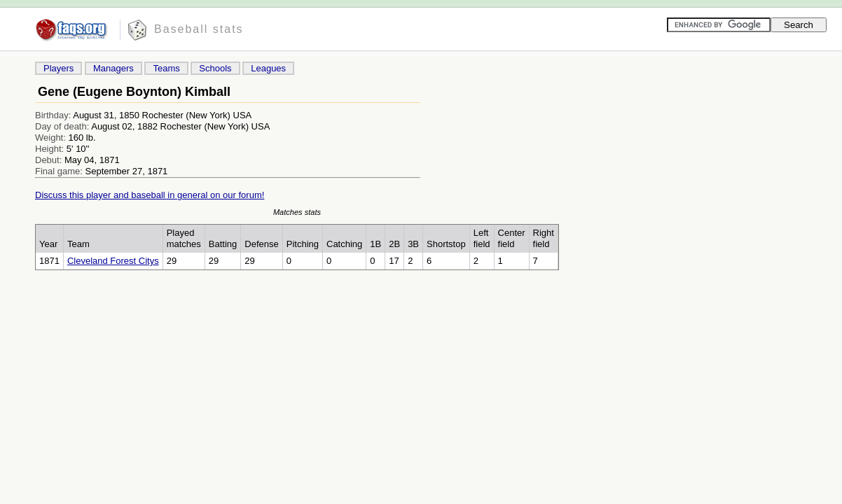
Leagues (268, 68)
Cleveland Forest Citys (113, 261)
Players (58, 68)
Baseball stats (199, 29)
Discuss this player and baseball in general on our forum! (150, 195)
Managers (113, 68)
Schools (215, 68)
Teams (166, 68)
